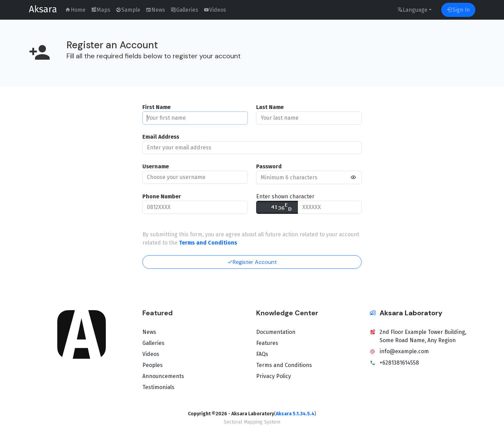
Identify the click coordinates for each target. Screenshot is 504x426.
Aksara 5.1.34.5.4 (295, 414)
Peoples (153, 365)
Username (156, 166)
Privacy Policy (274, 376)
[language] (414, 10)
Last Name (270, 107)
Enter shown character (285, 196)
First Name (157, 107)
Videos (151, 354)
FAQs (262, 354)
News (149, 332)
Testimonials (158, 387)
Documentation (276, 332)
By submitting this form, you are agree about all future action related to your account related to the (251, 239)
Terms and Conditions (284, 365)
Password (269, 166)
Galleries (153, 343)
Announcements (163, 376)
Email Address (161, 137)
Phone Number (162, 196)
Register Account (252, 262)
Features (267, 343)
